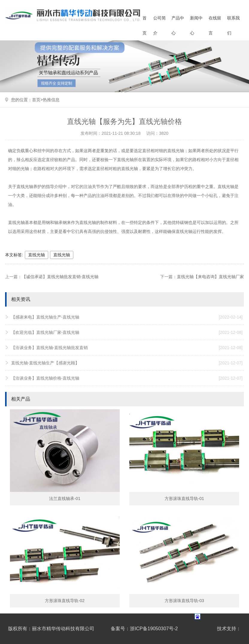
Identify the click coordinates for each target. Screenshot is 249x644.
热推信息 (51, 100)
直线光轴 (37, 255)
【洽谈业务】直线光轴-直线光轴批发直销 (127, 348)
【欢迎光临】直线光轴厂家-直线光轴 (127, 332)
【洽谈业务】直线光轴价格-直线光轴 (127, 378)
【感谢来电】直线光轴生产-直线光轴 (127, 317)
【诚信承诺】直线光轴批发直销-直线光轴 (60, 277)
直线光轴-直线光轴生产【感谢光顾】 (127, 363)
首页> (37, 100)
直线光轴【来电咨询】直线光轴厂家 (210, 277)
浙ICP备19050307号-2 (154, 629)
